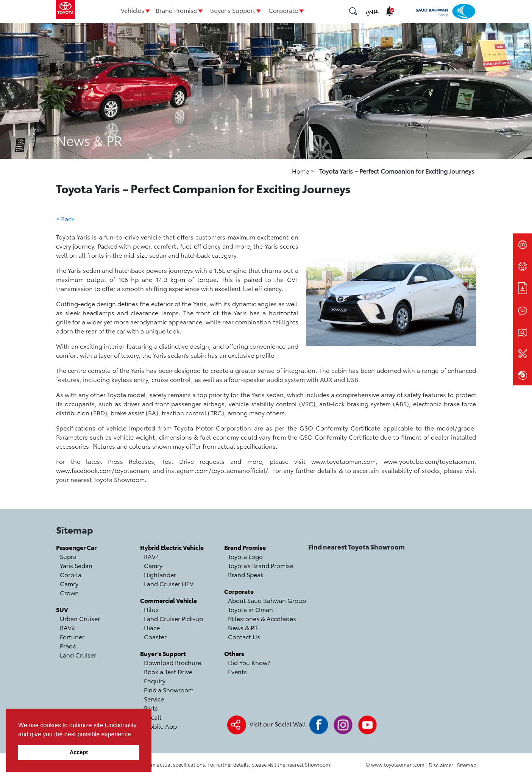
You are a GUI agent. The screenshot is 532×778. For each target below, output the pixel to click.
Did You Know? (249, 662)
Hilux (151, 609)
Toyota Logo (245, 556)
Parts (151, 708)
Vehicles (133, 10)
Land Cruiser (78, 655)
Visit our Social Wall (278, 724)
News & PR (243, 627)
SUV (62, 609)
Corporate (283, 10)
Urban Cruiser (80, 618)
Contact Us (244, 636)
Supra (68, 556)
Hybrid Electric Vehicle (172, 547)
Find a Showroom (169, 690)
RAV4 (67, 627)
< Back (65, 218)
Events (237, 671)
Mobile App (160, 726)
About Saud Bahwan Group (267, 600)
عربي (372, 11)
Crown (69, 593)
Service (154, 699)
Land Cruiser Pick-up (173, 618)
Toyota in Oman (250, 609)
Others (234, 653)
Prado (68, 646)
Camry (69, 583)
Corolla (71, 574)
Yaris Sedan (76, 565)
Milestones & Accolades (262, 618)
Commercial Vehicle (168, 600)
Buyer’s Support (163, 653)
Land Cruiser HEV (169, 583)
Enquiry (155, 680)
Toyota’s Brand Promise (261, 565)
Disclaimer (441, 765)
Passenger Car (76, 547)
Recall (153, 717)
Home (301, 171)
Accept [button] (79, 752)
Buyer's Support (233, 10)
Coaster (155, 636)
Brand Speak (246, 574)
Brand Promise (176, 10)
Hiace (152, 627)
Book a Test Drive (168, 671)
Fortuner (72, 636)
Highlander (160, 574)
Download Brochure (172, 662)
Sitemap (467, 765)
